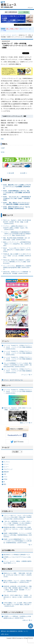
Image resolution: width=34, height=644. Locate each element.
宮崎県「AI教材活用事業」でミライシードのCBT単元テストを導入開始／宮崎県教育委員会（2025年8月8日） (18, 535)
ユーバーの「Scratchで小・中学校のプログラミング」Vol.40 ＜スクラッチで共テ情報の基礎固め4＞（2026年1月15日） (18, 347)
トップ (3, 35)
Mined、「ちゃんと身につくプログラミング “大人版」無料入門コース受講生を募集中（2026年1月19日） (17, 250)
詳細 (2, 139)
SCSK (3, 152)
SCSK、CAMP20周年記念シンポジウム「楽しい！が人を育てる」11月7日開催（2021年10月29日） (17, 192)
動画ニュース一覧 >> (26, 423)
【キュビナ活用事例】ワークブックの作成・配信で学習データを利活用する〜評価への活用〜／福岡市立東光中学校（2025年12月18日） (17, 365)
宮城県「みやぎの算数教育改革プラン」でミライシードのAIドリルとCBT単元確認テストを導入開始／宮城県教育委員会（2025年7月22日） (17, 541)
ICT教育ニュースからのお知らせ (13, 612)
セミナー (6, 467)
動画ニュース (6, 385)
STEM (5, 479)
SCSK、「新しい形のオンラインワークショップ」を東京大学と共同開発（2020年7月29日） (17, 204)
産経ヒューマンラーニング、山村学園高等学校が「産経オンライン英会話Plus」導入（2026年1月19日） (17, 244)
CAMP (3, 148)
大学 (5, 474)
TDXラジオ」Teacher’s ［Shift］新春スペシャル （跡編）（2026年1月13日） (17, 414)
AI (4, 482)
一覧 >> (30, 545)
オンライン (7, 462)
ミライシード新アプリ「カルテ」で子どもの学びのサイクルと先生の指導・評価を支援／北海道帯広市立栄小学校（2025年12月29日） (17, 517)
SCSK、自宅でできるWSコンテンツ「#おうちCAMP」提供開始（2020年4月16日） (17, 208)
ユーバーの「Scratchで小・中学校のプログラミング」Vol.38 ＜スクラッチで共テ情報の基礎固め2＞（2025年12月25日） (18, 359)
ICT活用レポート (7, 511)
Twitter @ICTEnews (17, 442)
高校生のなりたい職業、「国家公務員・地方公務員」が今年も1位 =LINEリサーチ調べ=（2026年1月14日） (18, 575)
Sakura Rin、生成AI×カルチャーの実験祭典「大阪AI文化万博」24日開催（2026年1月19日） (17, 273)
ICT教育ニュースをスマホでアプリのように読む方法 (17, 558)
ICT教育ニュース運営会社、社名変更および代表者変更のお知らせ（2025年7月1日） (17, 617)
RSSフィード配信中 (17, 429)
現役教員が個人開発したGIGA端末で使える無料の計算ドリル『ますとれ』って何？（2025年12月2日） (18, 529)
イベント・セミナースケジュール (13, 380)
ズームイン (6, 341)
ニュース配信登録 (24, 12)
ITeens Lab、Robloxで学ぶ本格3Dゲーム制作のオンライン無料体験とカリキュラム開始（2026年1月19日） (17, 262)
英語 (5, 484)
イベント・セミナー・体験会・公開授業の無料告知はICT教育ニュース (17, 562)
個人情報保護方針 (12, 631)
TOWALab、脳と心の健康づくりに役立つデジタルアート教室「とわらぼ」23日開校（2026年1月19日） (17, 256)
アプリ (5, 477)
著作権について (23, 631)
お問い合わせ (5, 634)
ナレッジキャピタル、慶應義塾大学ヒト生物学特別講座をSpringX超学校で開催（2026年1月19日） (17, 268)
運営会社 (3, 631)
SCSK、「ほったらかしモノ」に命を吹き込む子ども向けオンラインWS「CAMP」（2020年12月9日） (17, 198)
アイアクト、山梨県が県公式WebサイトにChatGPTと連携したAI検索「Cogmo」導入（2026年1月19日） (16, 228)
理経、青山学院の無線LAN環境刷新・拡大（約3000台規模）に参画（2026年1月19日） (17, 239)
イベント (6, 464)
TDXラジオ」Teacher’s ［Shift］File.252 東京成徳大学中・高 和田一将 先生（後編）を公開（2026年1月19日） (17, 222)
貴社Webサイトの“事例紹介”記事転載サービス (17, 555)
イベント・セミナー (12, 35)
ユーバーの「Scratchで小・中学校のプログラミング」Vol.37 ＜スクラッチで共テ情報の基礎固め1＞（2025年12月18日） (18, 371)
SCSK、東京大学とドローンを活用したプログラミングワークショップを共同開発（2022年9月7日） (17, 187)
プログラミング (8, 469)
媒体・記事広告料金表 (11, 12)
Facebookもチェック (17, 435)
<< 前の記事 (10, 173)
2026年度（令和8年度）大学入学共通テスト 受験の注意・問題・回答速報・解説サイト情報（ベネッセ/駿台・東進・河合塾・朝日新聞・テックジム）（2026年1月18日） (18, 589)
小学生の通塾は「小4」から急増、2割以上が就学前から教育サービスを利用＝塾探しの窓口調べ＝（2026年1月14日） (18, 604)
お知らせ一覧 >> (27, 620)
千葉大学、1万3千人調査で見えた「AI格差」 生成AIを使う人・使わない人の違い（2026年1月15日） (18, 597)
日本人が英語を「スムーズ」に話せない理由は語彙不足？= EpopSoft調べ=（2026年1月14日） (17, 582)
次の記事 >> (24, 173)
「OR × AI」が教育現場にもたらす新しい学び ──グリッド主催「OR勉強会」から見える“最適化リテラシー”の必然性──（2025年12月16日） (18, 523)
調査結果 (6, 472)
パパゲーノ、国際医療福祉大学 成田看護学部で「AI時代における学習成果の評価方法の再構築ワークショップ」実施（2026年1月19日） (17, 234)
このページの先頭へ (31, 626)
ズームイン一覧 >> (27, 375)
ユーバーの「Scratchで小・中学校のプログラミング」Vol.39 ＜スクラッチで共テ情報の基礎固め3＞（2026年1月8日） (18, 353)
